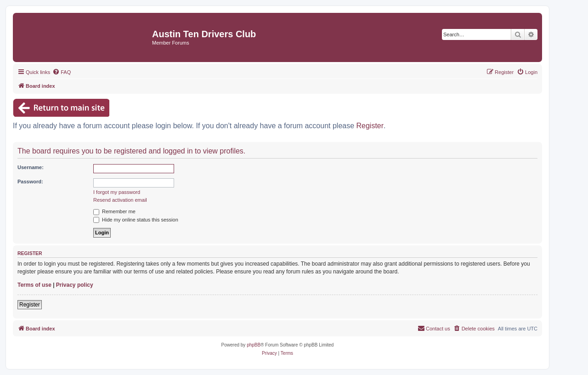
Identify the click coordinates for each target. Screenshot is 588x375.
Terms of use (34, 285)
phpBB (254, 345)
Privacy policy (75, 285)
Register (370, 126)
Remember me (114, 211)
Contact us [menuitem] (434, 328)
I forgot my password (117, 192)
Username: (31, 167)
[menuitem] (62, 72)
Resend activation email (120, 200)
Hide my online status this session (136, 220)
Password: (30, 182)
